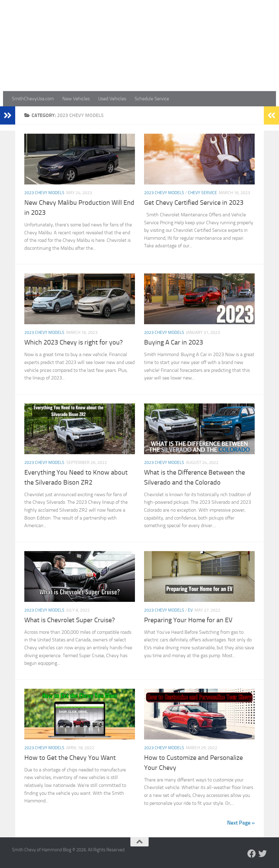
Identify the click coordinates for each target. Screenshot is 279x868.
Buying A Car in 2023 (174, 342)
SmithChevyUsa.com (33, 99)
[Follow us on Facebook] (252, 854)
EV (190, 610)
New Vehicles (76, 99)
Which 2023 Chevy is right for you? (74, 342)
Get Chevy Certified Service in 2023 (194, 203)
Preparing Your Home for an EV (188, 620)
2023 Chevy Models (44, 193)
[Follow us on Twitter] (263, 854)
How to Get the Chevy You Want (70, 758)
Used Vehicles (112, 99)
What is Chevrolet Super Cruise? (70, 620)
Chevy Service (202, 193)
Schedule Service (152, 99)
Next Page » (241, 823)
